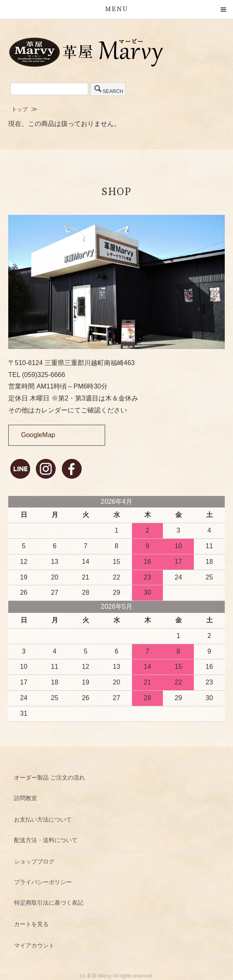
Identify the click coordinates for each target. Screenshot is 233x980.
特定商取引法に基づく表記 (49, 903)
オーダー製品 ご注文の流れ (49, 777)
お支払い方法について (43, 819)
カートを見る (31, 924)
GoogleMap (38, 435)
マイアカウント (34, 945)
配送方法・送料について (46, 840)
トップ (20, 109)
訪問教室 (26, 798)
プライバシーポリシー (43, 882)
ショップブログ (34, 861)
